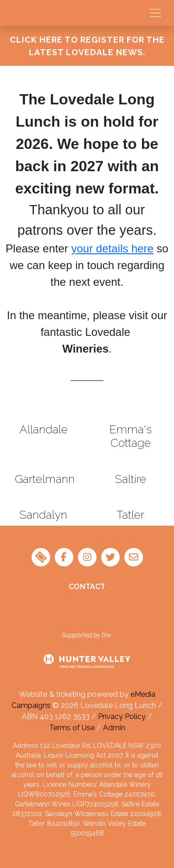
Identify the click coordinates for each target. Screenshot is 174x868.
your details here (112, 248)
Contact (87, 587)
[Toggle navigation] (155, 13)
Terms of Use (72, 728)
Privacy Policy (122, 717)
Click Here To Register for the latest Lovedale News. (87, 46)
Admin (114, 728)
